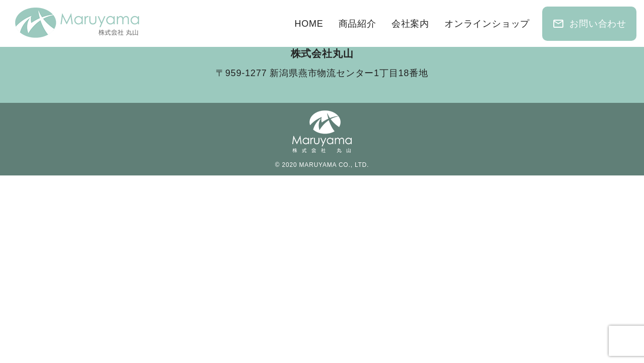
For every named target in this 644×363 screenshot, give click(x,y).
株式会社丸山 (322, 53)
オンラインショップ (487, 24)
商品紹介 (358, 24)
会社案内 (410, 24)
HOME (309, 24)
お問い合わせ (589, 24)
